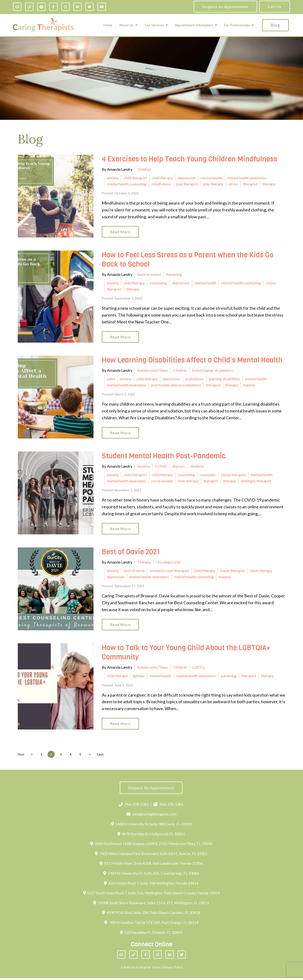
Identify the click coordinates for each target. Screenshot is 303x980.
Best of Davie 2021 (131, 553)
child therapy (162, 178)
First (21, 756)
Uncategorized (168, 563)
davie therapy (261, 572)
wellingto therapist (256, 481)
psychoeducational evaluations (176, 385)
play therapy (213, 184)
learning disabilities (225, 379)
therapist (250, 184)
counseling (158, 283)
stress (233, 184)
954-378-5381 (134, 806)
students (197, 467)
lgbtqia (139, 677)
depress (178, 467)
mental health (211, 178)
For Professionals (237, 25)
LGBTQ (198, 669)
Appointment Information (194, 25)
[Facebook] (53, 7)
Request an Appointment (225, 7)
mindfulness (161, 184)
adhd (111, 379)
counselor (208, 475)
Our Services (154, 25)
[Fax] (41, 7)
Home (108, 25)
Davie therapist (233, 475)
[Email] (17, 7)
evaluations (195, 379)
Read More (121, 232)
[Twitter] (90, 7)
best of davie (134, 572)
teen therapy (188, 481)
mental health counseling (127, 184)
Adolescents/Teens (153, 371)
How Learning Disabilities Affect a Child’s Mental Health (192, 361)
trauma (249, 385)
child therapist (135, 178)
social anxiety (162, 481)
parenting (229, 677)
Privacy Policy (173, 969)
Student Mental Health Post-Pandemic (164, 457)
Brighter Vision (150, 969)
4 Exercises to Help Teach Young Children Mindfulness (189, 159)
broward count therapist (169, 572)
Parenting (174, 275)
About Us (126, 25)
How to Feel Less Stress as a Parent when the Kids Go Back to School (188, 260)
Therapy (144, 563)
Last (102, 756)
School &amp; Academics (212, 371)
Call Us (275, 7)
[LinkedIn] (78, 7)
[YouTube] (102, 7)
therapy (269, 184)
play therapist (187, 184)
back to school (149, 275)
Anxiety (144, 467)
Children (144, 169)
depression (187, 178)
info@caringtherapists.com (152, 816)
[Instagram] (65, 7)
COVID (161, 467)
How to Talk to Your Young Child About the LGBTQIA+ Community (186, 654)
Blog (275, 25)
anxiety (113, 178)
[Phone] (29, 7)
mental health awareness (247, 178)
